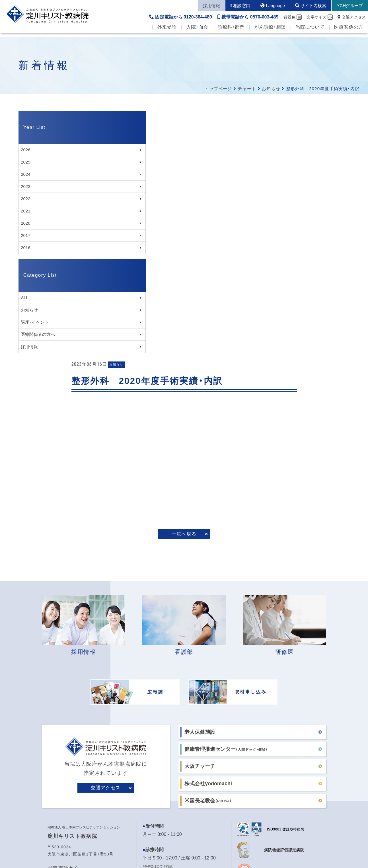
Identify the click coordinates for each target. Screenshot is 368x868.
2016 (25, 248)
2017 (25, 235)
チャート (247, 89)
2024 (25, 174)
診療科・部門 (231, 31)
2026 (25, 150)
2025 (25, 162)
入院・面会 (197, 31)
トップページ (218, 89)
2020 (25, 223)
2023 (25, 186)
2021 (25, 211)
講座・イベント (35, 323)
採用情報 (29, 347)
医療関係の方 (349, 31)
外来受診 (167, 31)
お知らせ (271, 89)
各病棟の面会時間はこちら (170, 696)
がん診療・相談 (270, 31)
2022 (25, 199)
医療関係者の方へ (38, 335)
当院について (310, 31)
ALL (25, 298)
